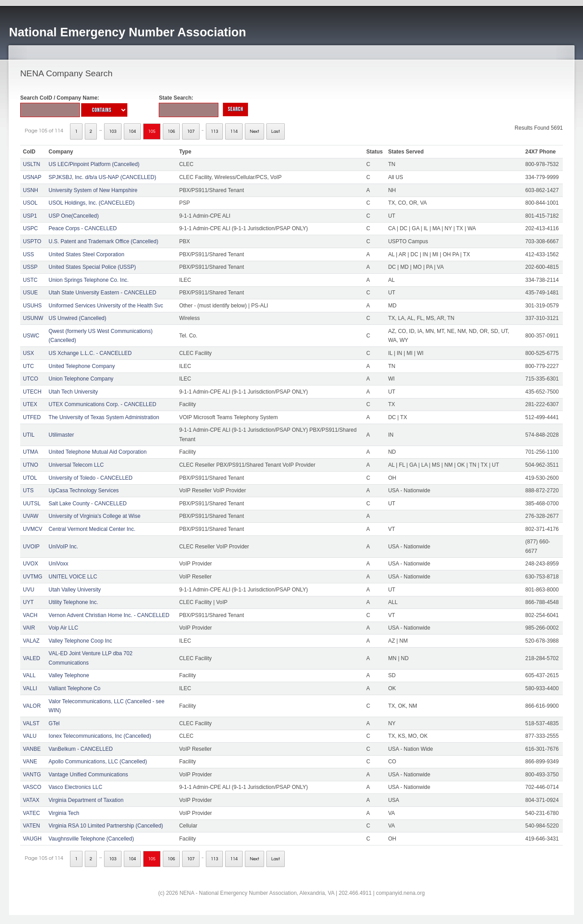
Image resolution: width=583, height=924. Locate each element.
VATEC (31, 813)
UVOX (30, 564)
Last (276, 131)
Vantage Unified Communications (88, 775)
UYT (28, 602)
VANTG (32, 775)
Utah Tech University (73, 392)
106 (172, 131)
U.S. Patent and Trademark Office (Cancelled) (103, 241)
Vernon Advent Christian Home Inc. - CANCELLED (109, 615)
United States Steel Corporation (86, 254)
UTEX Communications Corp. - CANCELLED (102, 404)
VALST (31, 723)
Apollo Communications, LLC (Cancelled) (98, 762)
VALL (29, 675)
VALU (30, 736)
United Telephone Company (82, 366)
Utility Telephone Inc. (73, 602)
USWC (31, 336)
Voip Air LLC (63, 628)
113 (215, 131)
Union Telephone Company (81, 379)
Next (255, 131)
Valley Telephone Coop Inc (80, 641)
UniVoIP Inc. (63, 547)
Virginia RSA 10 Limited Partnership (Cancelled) (106, 826)
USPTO (32, 241)
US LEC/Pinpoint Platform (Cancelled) (94, 164)
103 (113, 131)
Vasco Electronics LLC (75, 787)
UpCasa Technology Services (84, 490)
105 (152, 131)
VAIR (29, 628)
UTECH (32, 392)
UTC (28, 366)
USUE (30, 293)
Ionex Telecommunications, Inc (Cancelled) (100, 736)
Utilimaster (61, 435)
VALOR (32, 706)
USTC (30, 280)
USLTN (31, 164)
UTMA (30, 452)
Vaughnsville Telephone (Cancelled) (91, 839)
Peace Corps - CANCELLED (83, 228)
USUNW (33, 318)
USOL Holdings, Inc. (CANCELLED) (91, 203)
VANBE (32, 749)
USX (28, 353)
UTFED (32, 417)
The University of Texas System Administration (104, 417)
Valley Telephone (69, 675)
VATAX (31, 800)
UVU (28, 590)
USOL (30, 203)
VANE (30, 762)
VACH (30, 615)
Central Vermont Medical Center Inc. (92, 529)
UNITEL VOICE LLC (73, 577)
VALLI (30, 688)
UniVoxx (58, 564)
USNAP (32, 177)
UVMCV (33, 529)
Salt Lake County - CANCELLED (87, 504)
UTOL (30, 478)
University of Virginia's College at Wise (94, 516)
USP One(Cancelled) (74, 216)
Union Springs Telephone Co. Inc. (89, 280)
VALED (31, 658)
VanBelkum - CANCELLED (80, 749)
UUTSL (32, 504)
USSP (30, 267)
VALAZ (31, 641)
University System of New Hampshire (93, 190)
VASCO (32, 787)
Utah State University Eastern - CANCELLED (102, 293)
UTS (28, 490)
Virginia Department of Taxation (86, 800)
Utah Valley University (74, 590)
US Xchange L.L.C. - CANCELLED (90, 353)
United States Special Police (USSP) (92, 267)
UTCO (30, 379)
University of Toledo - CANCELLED (90, 478)
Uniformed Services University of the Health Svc (106, 306)
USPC (30, 228)
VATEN (31, 826)
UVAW (31, 516)
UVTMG (33, 577)
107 (191, 131)
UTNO (30, 465)
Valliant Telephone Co (74, 688)
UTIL (29, 435)
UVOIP (31, 547)
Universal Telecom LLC (76, 465)
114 (234, 131)
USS (28, 254)
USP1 (30, 216)
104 (133, 131)
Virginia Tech (64, 813)
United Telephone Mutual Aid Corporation (98, 452)
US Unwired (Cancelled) (77, 318)
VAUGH (32, 839)
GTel (54, 723)
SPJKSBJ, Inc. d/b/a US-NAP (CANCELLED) (102, 177)
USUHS (32, 306)
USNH (30, 190)
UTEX (30, 404)
